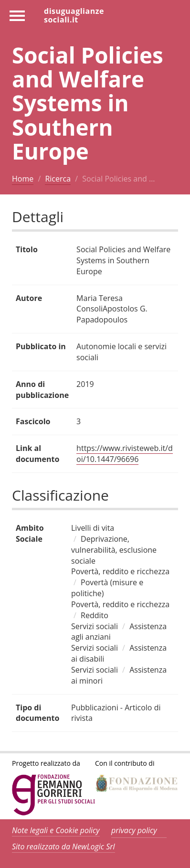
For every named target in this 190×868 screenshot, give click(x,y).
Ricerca (58, 179)
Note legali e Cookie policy (56, 830)
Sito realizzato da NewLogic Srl (63, 847)
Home (23, 179)
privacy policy (134, 830)
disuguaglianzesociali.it (74, 15)
